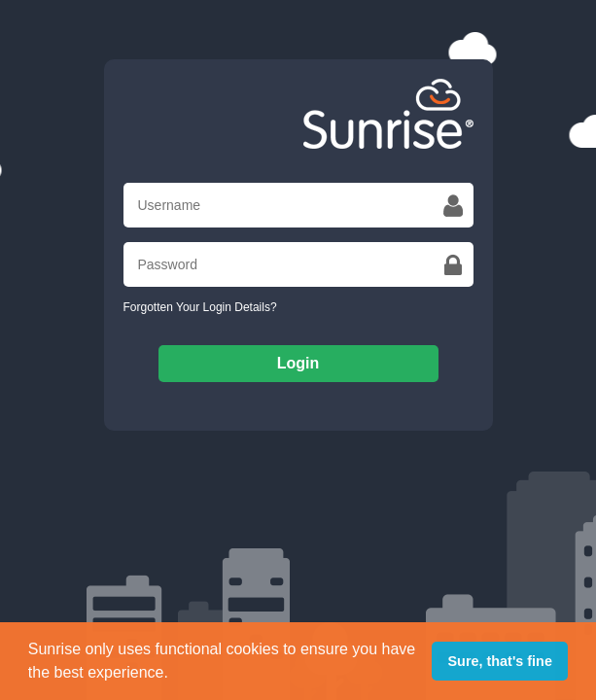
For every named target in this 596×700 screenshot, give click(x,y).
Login (298, 363)
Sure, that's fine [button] (500, 661)
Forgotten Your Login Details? (200, 307)
